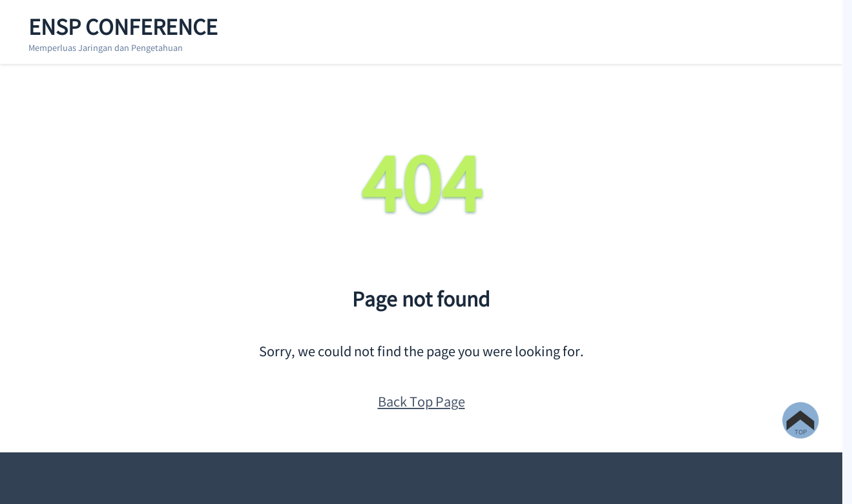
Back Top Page (421, 401)
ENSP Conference (123, 26)
